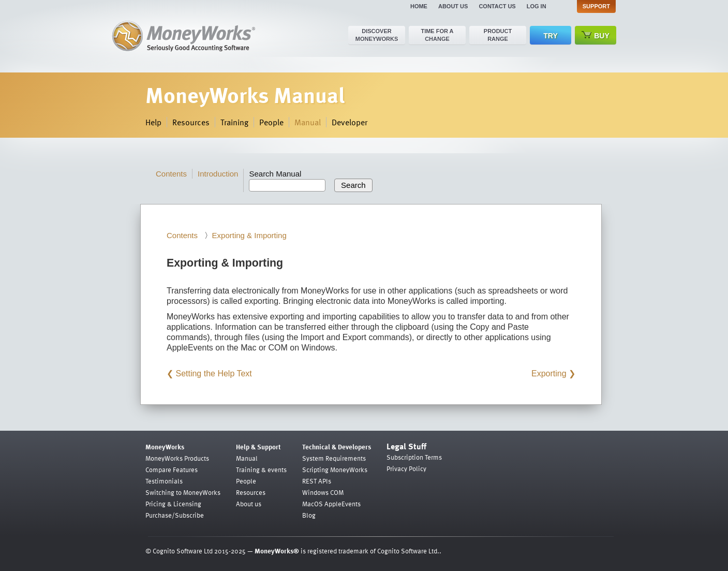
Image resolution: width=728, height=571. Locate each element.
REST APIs (317, 481)
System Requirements (334, 458)
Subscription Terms (414, 457)
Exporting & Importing (249, 235)
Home (419, 6)
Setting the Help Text (213, 374)
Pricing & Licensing (173, 504)
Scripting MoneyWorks (335, 470)
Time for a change (437, 35)
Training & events (261, 470)
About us (453, 6)
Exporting (549, 374)
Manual (308, 122)
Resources (191, 122)
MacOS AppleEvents (331, 504)
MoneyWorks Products (177, 458)
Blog (309, 515)
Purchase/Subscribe (175, 515)
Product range (498, 35)
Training (234, 122)
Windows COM (323, 492)
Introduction (218, 174)
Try (550, 36)
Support (596, 6)
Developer (350, 122)
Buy (596, 35)
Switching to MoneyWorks (183, 492)
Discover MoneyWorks (377, 35)
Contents (171, 174)
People (271, 122)
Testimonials (164, 481)
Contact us (497, 6)
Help (153, 122)
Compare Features (172, 470)
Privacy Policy (406, 468)
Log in (537, 6)
